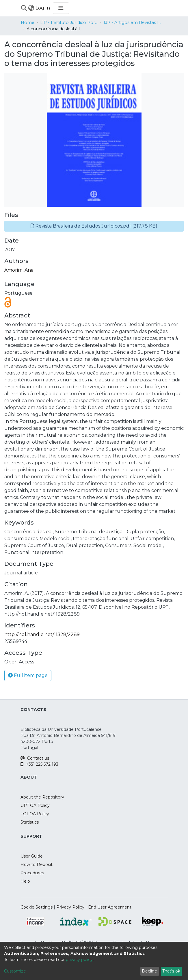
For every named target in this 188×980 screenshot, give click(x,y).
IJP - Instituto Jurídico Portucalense (69, 22)
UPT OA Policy (35, 805)
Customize (15, 971)
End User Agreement (110, 907)
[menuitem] (31, 8)
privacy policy (79, 960)
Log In (43, 8)
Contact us (35, 758)
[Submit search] (24, 8)
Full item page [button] (28, 675)
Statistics (30, 822)
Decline (149, 971)
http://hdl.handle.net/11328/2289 (42, 634)
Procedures (32, 873)
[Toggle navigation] (61, 8)
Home (28, 22)
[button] (94, 226)
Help (25, 881)
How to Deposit (37, 864)
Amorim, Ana (19, 270)
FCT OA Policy (35, 814)
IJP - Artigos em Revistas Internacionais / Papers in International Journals (133, 22)
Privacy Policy (70, 907)
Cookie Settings (37, 907)
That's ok (171, 971)
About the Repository (42, 797)
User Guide (32, 856)
